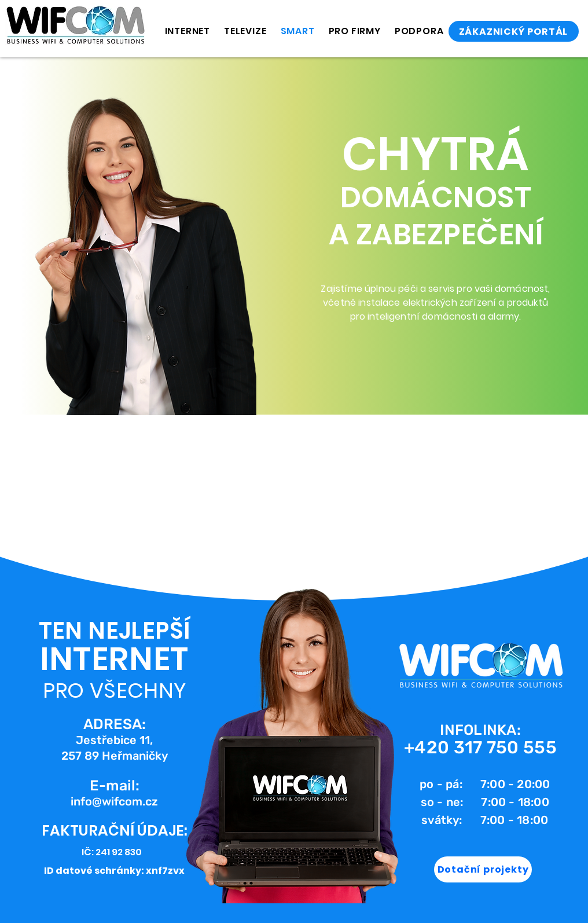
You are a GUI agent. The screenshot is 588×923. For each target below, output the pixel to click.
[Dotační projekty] (483, 869)
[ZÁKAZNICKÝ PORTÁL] (514, 31)
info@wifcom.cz (114, 801)
